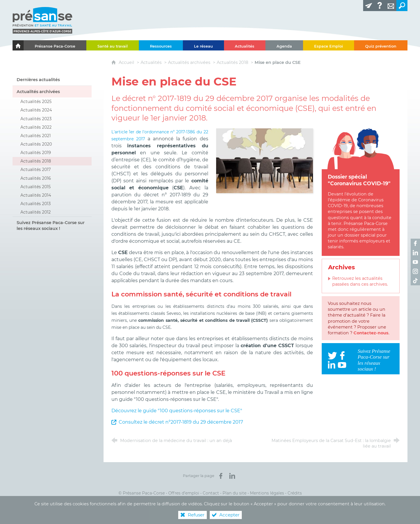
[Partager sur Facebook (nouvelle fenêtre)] (221, 476)
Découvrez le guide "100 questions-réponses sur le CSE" (177, 411)
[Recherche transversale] (402, 6)
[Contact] (391, 6)
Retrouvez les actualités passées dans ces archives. (360, 281)
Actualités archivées (189, 62)
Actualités (151, 62)
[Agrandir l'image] (265, 160)
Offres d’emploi (184, 493)
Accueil (127, 62)
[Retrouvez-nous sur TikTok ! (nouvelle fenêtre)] (415, 281)
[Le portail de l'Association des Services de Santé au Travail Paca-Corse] (18, 45)
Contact (211, 493)
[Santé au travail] (113, 45)
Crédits (295, 493)
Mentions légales (267, 493)
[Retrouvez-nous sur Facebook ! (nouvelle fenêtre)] (415, 243)
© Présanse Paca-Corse (142, 493)
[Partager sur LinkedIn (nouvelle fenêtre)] (232, 476)
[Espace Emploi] (329, 45)
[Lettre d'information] (369, 6)
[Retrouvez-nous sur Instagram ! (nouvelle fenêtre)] (415, 271)
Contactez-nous (371, 333)
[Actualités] (245, 45)
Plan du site (235, 493)
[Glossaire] (380, 6)
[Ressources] (161, 45)
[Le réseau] (203, 45)
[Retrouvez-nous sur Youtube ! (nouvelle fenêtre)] (415, 262)
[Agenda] (284, 45)
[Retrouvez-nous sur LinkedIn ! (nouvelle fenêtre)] (415, 253)
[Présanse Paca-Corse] (55, 45)
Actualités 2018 (232, 62)
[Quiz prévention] (381, 45)
